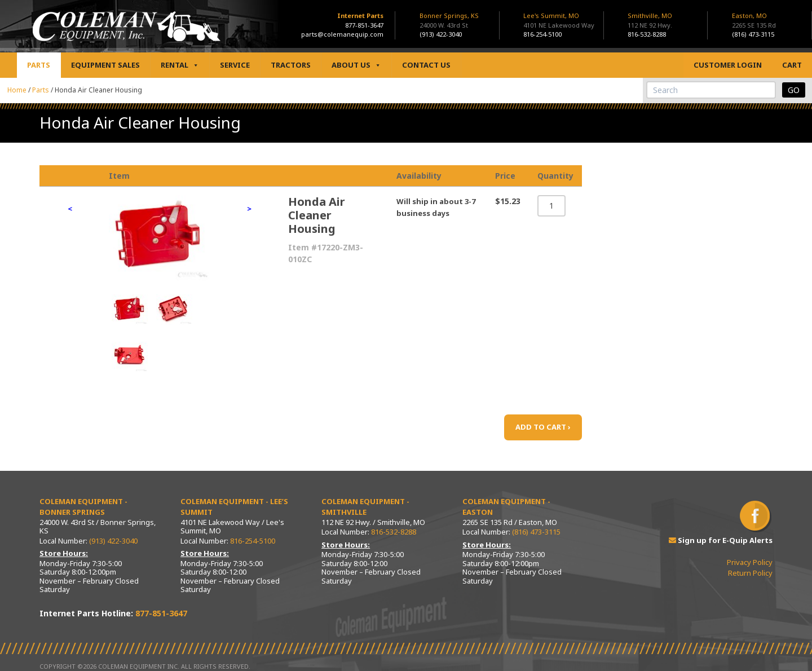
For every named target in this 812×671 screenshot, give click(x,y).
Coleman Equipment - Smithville (365, 507)
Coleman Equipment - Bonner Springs (83, 507)
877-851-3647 (364, 25)
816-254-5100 (542, 34)
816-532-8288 (647, 34)
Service (235, 65)
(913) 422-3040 (441, 34)
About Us (356, 65)
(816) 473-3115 (753, 34)
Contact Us (426, 65)
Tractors (291, 65)
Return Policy (750, 573)
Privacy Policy (750, 562)
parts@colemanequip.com (342, 34)
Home (17, 90)
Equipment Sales (105, 65)
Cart (792, 65)
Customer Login (728, 65)
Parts (39, 65)
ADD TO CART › (543, 427)
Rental (180, 65)
